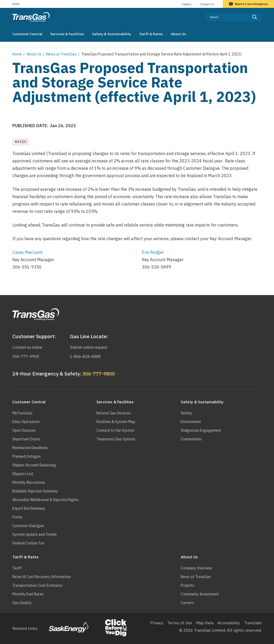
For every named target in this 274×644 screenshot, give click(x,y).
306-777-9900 (26, 356)
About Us (34, 54)
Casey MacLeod (27, 252)
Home (16, 4)
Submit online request (90, 347)
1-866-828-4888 (85, 356)
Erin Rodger (153, 252)
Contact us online (28, 347)
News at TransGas (61, 54)
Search (262, 13)
